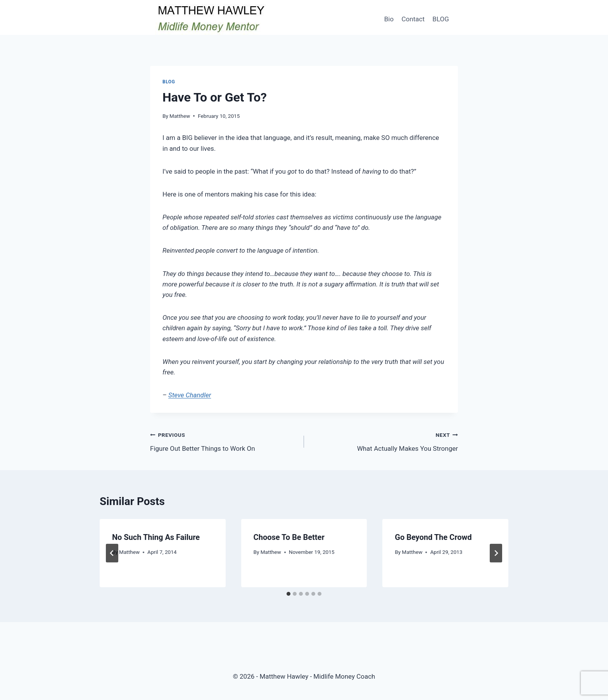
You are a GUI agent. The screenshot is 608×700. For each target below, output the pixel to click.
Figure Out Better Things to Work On (224, 441)
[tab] (288, 594)
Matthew (180, 116)
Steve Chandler (190, 395)
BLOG (440, 19)
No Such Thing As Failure (156, 537)
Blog (169, 82)
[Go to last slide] (112, 553)
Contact (413, 19)
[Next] (496, 553)
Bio (389, 19)
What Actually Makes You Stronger (384, 441)
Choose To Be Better (289, 537)
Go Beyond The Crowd (433, 537)
